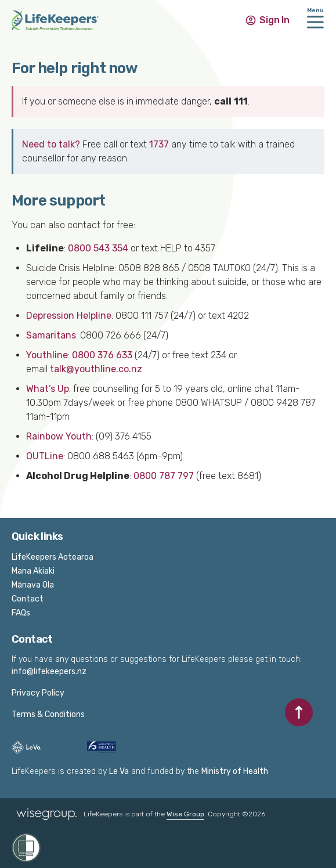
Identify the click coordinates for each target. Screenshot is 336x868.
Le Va (119, 771)
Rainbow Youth (59, 436)
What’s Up (48, 389)
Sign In (274, 20)
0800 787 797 (164, 476)
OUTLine (45, 456)
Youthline (47, 355)
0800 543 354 (98, 248)
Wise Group (185, 814)
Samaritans (51, 335)
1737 (159, 144)
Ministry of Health (235, 771)
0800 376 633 (102, 355)
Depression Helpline (69, 316)
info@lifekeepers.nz (49, 671)
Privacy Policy (38, 693)
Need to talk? (51, 144)
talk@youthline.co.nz (96, 369)
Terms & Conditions (48, 714)
